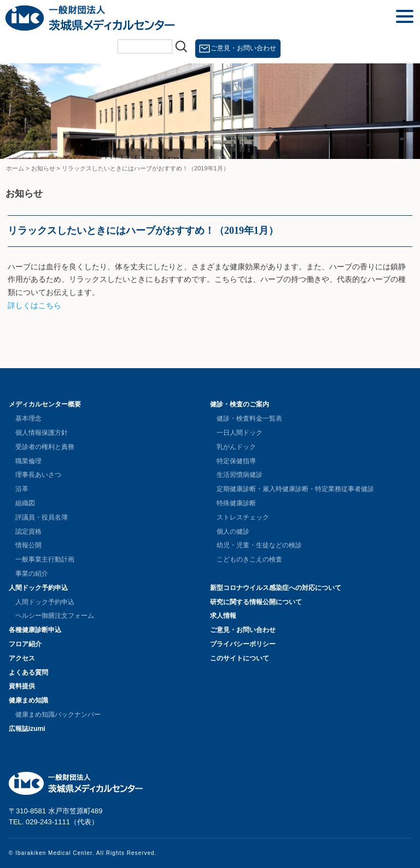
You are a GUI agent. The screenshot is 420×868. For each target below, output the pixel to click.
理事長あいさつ (38, 475)
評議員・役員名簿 (42, 517)
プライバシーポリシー (243, 644)
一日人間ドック (240, 433)
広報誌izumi (27, 729)
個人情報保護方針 (42, 433)
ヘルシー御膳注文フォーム (55, 616)
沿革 (22, 489)
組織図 (25, 503)
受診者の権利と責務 (45, 447)
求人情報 (223, 616)
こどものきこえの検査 (249, 559)
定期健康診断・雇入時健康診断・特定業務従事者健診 (295, 489)
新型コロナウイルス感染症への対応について (276, 588)
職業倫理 (28, 461)
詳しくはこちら (34, 305)
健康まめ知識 (28, 700)
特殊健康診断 (236, 503)
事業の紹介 (32, 574)
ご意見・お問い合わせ (243, 48)
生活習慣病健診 (240, 475)
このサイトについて (240, 658)
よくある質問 (28, 672)
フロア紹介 (25, 644)
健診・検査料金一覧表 (249, 418)
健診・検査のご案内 (240, 404)
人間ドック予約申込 (38, 588)
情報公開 (28, 545)
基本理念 (28, 418)
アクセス (22, 658)
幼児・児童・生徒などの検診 (259, 545)
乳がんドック (236, 447)
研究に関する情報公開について (256, 602)
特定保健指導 (236, 461)
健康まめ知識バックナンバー (58, 715)
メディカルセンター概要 (45, 404)
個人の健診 (233, 532)
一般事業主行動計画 (45, 559)
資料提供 (22, 686)
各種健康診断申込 (35, 630)
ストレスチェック (243, 517)
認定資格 (28, 532)
